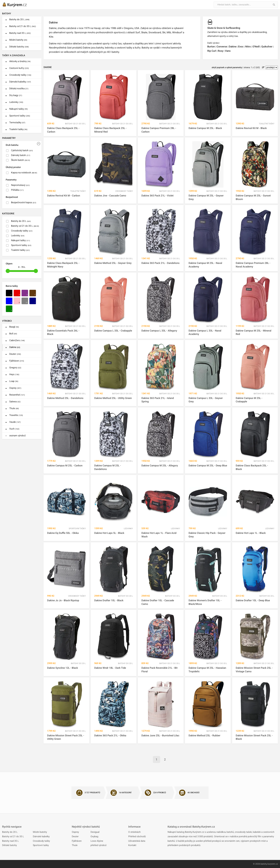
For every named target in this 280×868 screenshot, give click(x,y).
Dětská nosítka (19, 89)
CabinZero (17, 341)
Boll (13, 334)
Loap (14, 381)
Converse (222, 47)
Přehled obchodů (137, 837)
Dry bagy (16, 95)
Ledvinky (16, 102)
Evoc (241, 47)
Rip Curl (212, 51)
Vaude (15, 422)
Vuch (14, 429)
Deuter (15, 354)
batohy (264, 864)
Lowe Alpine (97, 841)
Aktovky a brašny (20, 61)
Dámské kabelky (20, 82)
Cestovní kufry (19, 68)
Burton (211, 47)
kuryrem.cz (273, 864)
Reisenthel (17, 395)
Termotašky (17, 123)
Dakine (15, 347)
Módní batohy (18, 40)
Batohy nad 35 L (20, 33)
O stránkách (134, 832)
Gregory (15, 368)
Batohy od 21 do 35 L (23, 26)
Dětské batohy (19, 47)
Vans (228, 51)
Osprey (15, 388)
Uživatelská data (137, 841)
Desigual (95, 832)
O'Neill (256, 47)
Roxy (221, 51)
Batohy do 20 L (19, 20)
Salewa (15, 402)
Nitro (248, 47)
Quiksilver (267, 47)
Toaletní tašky (18, 129)
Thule (14, 409)
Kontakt (132, 845)
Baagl (14, 327)
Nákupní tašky (18, 109)
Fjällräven (17, 361)
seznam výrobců (17, 436)
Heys (14, 375)
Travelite (16, 415)
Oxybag (94, 837)
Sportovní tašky (20, 116)
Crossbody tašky (20, 75)
